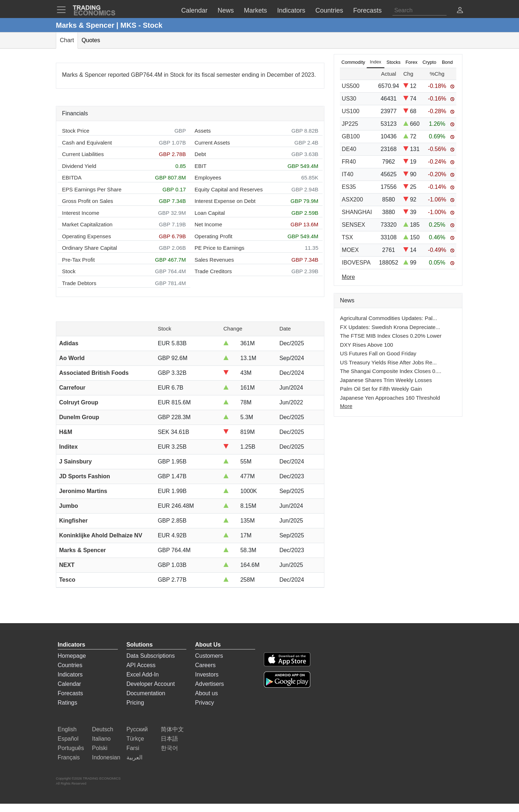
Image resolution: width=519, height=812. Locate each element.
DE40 (349, 149)
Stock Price (76, 131)
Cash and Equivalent (87, 143)
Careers (205, 665)
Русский (137, 729)
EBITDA (72, 178)
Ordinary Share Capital (90, 248)
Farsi (133, 748)
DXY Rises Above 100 (366, 345)
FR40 (349, 162)
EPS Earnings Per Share (92, 189)
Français (69, 757)
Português (71, 748)
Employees (208, 178)
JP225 (350, 124)
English (67, 729)
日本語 (169, 739)
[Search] (420, 10)
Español (68, 739)
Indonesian (106, 757)
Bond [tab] (447, 62)
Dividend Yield (79, 166)
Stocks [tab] (393, 62)
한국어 (169, 748)
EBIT (201, 166)
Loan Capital (210, 213)
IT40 (347, 174)
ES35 (349, 187)
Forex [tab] (411, 62)
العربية (134, 757)
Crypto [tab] (429, 62)
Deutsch (103, 729)
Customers (209, 656)
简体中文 (172, 729)
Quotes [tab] (91, 40)
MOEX (350, 250)
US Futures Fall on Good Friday (378, 353)
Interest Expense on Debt (225, 201)
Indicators (70, 675)
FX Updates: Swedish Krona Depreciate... (390, 327)
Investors (207, 675)
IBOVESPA (356, 263)
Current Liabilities (83, 154)
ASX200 (352, 199)
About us (206, 693)
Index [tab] (376, 62)
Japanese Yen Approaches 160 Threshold (390, 398)
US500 (351, 86)
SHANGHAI (357, 212)
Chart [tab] (67, 40)
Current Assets (212, 143)
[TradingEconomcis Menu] (63, 10)
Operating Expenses (86, 236)
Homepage (72, 656)
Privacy (204, 703)
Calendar (69, 684)
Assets (203, 131)
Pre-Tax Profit (78, 260)
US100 (351, 111)
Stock (69, 271)
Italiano (101, 739)
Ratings (67, 703)
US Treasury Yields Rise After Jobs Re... (388, 362)
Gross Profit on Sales (88, 201)
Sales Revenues (214, 260)
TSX (347, 237)
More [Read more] (348, 277)
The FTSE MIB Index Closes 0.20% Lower (391, 336)
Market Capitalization (87, 224)
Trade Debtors (79, 283)
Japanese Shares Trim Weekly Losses (386, 380)
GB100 (351, 136)
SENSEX (353, 225)
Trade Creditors (213, 271)
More (346, 406)
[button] (460, 11)
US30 (349, 99)
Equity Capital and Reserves (229, 189)
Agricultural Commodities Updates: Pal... (388, 318)
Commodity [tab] (353, 62)
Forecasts (70, 693)
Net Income (209, 224)
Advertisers (209, 684)
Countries (70, 665)
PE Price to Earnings (219, 248)
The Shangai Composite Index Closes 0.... (391, 371)
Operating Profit (214, 236)
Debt (200, 154)
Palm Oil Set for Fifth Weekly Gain (381, 389)
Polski (100, 748)
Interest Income (81, 213)
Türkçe (135, 739)
